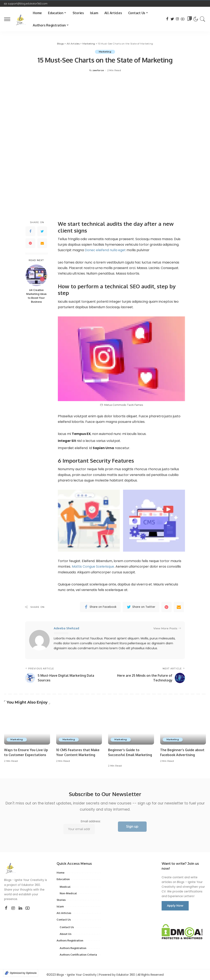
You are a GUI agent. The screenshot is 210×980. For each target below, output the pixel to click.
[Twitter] (172, 19)
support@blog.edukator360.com (26, 3)
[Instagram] (177, 19)
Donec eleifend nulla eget (106, 250)
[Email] (42, 243)
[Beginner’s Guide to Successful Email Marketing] (131, 727)
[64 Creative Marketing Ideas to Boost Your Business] (36, 276)
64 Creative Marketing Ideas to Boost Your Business (36, 296)
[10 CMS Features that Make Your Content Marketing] (79, 727)
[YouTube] (183, 19)
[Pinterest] (30, 243)
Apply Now (175, 905)
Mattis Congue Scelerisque (93, 566)
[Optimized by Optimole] (21, 973)
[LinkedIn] (20, 908)
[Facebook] (167, 19)
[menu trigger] (9, 19)
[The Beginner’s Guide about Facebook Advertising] (183, 727)
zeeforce (98, 70)
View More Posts (167, 628)
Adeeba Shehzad (66, 628)
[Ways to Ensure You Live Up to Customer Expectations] (27, 727)
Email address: (82, 827)
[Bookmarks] (189, 19)
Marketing (105, 52)
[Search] (203, 19)
